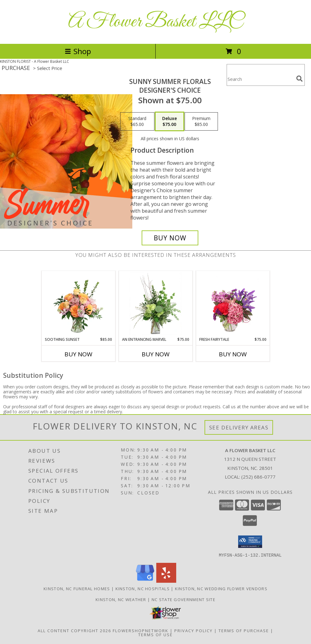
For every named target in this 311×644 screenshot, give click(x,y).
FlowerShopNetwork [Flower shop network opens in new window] (141, 630)
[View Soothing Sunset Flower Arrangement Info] (78, 304)
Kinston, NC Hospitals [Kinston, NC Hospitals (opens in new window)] (143, 588)
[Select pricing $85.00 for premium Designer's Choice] (201, 122)
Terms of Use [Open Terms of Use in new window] (155, 634)
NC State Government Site (184, 599)
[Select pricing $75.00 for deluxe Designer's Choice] (170, 122)
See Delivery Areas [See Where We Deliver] (239, 427)
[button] (250, 542)
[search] (299, 79)
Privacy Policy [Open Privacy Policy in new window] (193, 630)
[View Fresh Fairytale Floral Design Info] (233, 304)
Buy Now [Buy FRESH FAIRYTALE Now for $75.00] (233, 354)
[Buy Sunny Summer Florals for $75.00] (170, 238)
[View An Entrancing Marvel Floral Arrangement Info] (155, 304)
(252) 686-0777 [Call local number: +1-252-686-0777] (258, 477)
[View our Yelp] (166, 581)
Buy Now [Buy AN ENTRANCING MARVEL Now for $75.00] (156, 354)
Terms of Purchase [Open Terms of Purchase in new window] (244, 630)
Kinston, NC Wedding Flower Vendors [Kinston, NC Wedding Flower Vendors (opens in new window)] (221, 588)
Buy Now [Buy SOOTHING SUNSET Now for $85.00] (78, 354)
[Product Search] (260, 79)
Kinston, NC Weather (121, 599)
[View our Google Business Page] (145, 581)
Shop (78, 51)
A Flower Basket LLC (155, 22)
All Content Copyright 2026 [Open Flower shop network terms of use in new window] (74, 630)
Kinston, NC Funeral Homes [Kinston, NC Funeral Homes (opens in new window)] (77, 588)
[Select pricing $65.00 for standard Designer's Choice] (137, 122)
